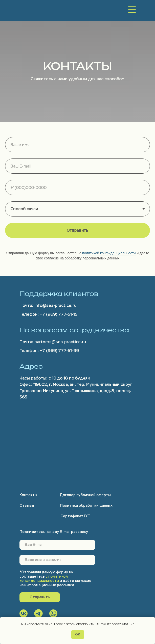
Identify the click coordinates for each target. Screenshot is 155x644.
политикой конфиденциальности (109, 253)
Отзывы (27, 506)
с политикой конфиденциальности (44, 579)
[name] (57, 560)
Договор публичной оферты (85, 495)
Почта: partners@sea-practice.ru (53, 342)
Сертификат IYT (75, 516)
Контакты (28, 495)
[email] (57, 545)
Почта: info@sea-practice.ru (48, 305)
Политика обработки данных (86, 506)
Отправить (40, 597)
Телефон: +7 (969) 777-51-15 (48, 314)
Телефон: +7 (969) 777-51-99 (49, 351)
